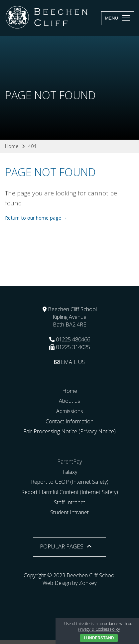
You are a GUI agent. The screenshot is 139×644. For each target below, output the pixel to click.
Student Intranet (69, 512)
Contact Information (69, 421)
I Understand (99, 638)
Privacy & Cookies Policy (99, 629)
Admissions (70, 411)
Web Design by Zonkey (69, 583)
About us (69, 401)
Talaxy (70, 472)
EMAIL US (69, 362)
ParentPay (69, 462)
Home (70, 391)
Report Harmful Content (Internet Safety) (70, 492)
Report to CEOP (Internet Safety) (70, 482)
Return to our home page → (36, 218)
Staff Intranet (69, 502)
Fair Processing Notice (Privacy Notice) (69, 431)
